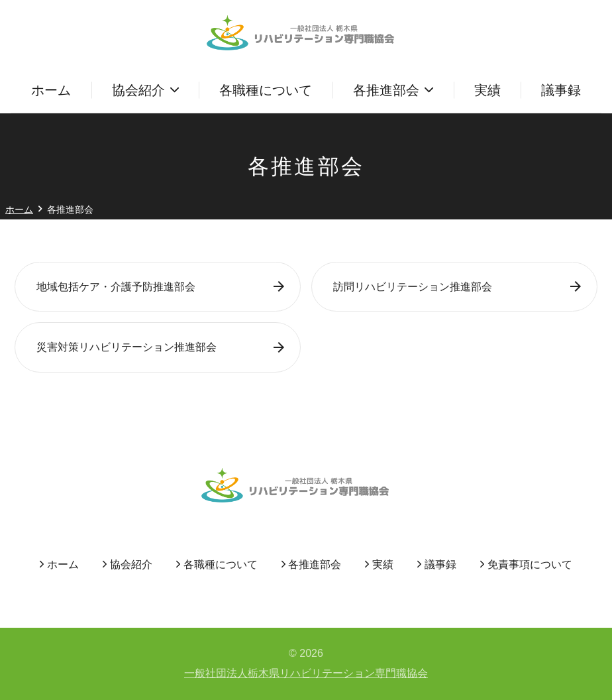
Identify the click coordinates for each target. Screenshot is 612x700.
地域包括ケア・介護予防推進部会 (116, 287)
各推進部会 (386, 90)
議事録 (561, 90)
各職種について (266, 90)
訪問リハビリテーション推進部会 (413, 287)
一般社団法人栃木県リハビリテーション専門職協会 (306, 673)
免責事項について (530, 564)
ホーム (51, 90)
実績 (487, 90)
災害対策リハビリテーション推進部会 (127, 347)
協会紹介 (138, 90)
